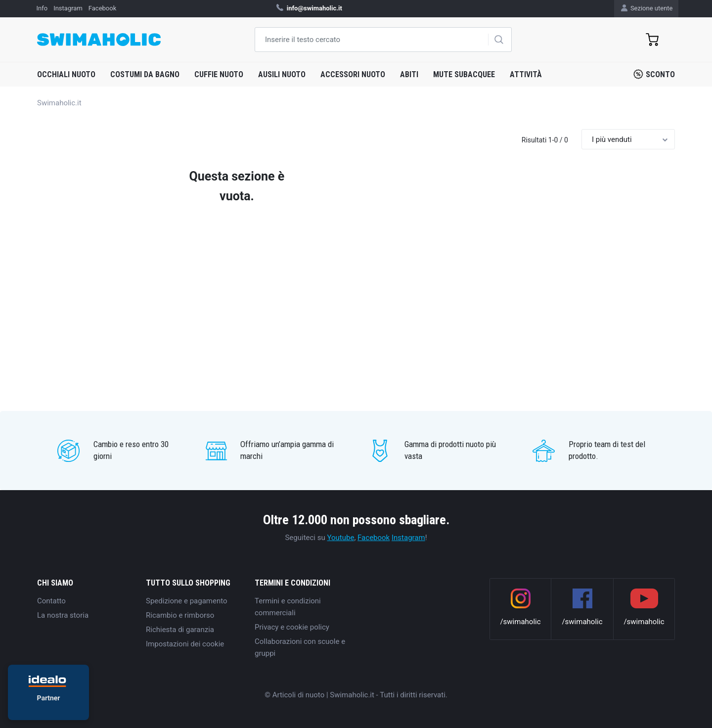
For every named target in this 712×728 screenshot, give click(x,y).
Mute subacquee (464, 74)
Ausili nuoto (282, 74)
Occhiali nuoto (66, 74)
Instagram (408, 538)
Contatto (51, 601)
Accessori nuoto (353, 74)
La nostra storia (63, 615)
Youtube (340, 538)
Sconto (654, 74)
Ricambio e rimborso (180, 615)
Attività (526, 74)
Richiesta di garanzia (180, 630)
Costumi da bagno (145, 74)
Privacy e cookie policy (292, 627)
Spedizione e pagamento (187, 601)
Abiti (409, 74)
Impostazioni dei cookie (185, 644)
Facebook (374, 538)
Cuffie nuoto (219, 74)
